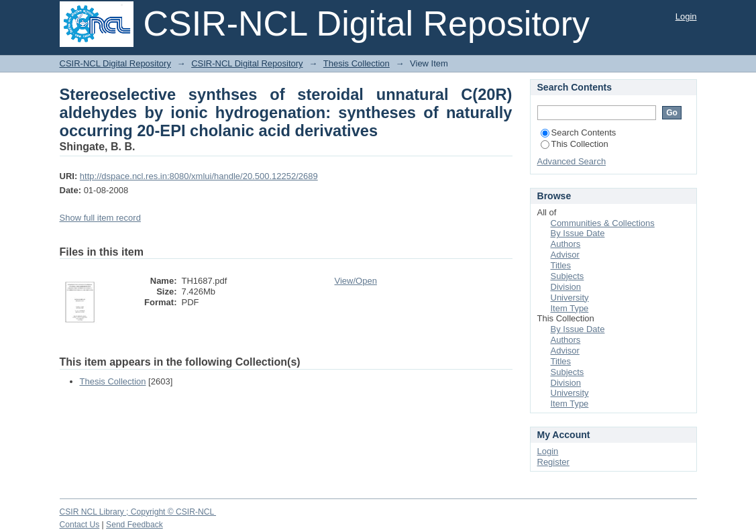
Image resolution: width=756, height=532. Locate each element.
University (570, 298)
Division (566, 287)
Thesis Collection (357, 63)
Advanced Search (572, 161)
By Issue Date (578, 233)
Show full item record (100, 218)
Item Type (570, 308)
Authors (566, 244)
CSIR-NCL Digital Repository (115, 63)
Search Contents (579, 132)
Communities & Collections (603, 223)
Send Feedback (134, 525)
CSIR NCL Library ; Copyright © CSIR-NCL (138, 512)
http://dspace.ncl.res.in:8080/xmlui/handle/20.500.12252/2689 (199, 176)
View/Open (356, 281)
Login (686, 16)
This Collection (575, 144)
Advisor (565, 255)
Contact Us (80, 525)
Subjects (568, 276)
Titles (561, 265)
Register (553, 462)
